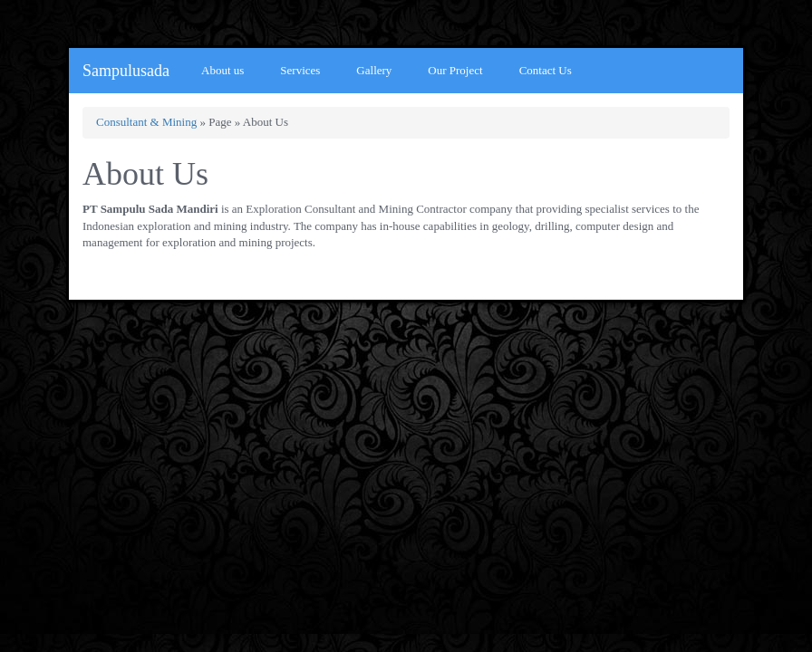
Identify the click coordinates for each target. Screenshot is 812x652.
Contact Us (546, 70)
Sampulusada (126, 71)
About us (222, 70)
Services (300, 70)
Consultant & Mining (146, 122)
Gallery (374, 70)
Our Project (455, 70)
